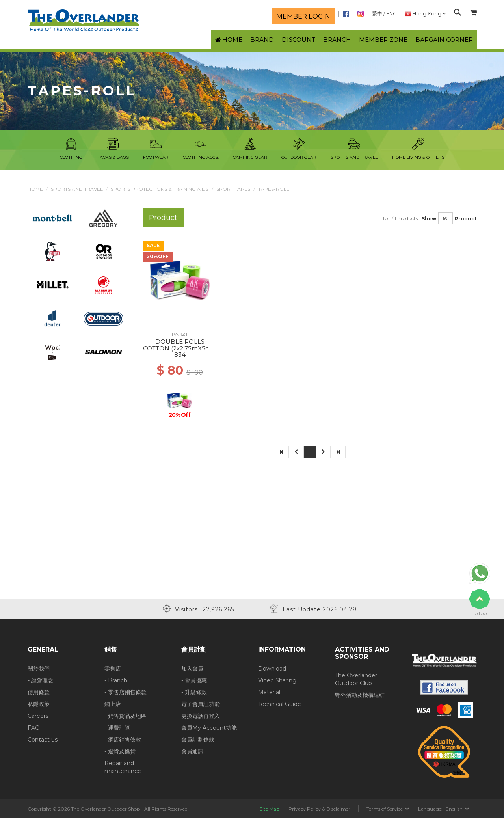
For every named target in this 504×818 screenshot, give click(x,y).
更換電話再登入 (201, 716)
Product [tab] (163, 217)
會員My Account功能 (209, 728)
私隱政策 (39, 704)
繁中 (377, 14)
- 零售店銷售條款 (126, 692)
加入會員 (192, 669)
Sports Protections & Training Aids (160, 189)
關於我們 (39, 669)
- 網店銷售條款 (123, 740)
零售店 (113, 669)
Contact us (43, 740)
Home (35, 189)
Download (272, 669)
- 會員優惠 (194, 680)
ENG (391, 14)
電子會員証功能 (201, 704)
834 (180, 355)
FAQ (34, 728)
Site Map (270, 809)
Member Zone (383, 40)
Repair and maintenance (123, 767)
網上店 (113, 704)
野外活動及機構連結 (360, 695)
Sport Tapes (233, 189)
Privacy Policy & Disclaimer (319, 809)
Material (269, 692)
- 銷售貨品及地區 (126, 716)
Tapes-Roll (274, 189)
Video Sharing (277, 680)
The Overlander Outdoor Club (356, 679)
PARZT (180, 334)
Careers (38, 716)
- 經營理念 (40, 680)
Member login (303, 16)
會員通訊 (192, 751)
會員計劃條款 (198, 740)
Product (466, 219)
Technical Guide (280, 704)
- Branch (116, 680)
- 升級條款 (194, 692)
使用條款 (39, 692)
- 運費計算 (117, 728)
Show (429, 219)
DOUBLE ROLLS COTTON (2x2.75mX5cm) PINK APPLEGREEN (180, 348)
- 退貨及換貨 (120, 751)
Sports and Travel (77, 189)
